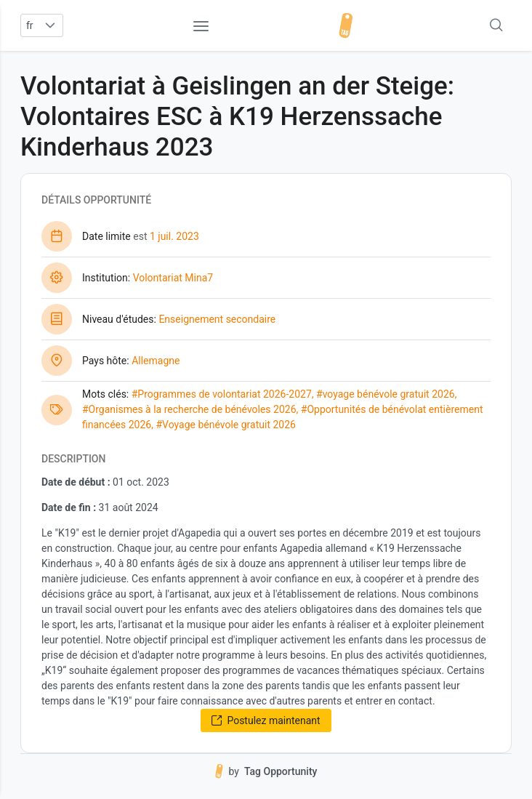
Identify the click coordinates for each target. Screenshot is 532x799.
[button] (51, 25)
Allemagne (156, 361)
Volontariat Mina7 (173, 278)
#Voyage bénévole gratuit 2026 (226, 425)
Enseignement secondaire (217, 319)
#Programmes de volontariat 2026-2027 (222, 394)
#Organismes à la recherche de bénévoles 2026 (189, 409)
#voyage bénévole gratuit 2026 (386, 394)
